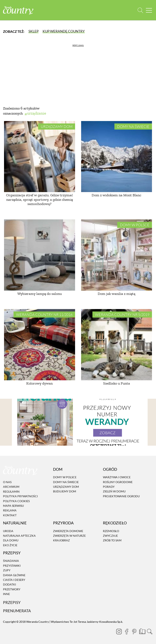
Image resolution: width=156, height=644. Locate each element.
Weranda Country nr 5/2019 (122, 315)
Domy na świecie (133, 126)
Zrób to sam (112, 540)
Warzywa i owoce (117, 477)
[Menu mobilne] (149, 10)
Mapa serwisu (13, 506)
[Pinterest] (134, 631)
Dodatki (9, 585)
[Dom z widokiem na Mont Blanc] (117, 157)
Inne (6, 594)
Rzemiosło (111, 531)
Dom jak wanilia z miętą (117, 294)
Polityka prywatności (20, 496)
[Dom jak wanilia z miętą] (117, 255)
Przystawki (12, 566)
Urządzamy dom (57, 126)
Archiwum (11, 487)
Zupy (7, 570)
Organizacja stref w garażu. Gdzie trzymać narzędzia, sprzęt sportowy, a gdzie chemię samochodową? (39, 199)
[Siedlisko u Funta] (117, 345)
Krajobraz (61, 540)
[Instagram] (119, 631)
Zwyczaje (110, 536)
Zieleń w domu (114, 492)
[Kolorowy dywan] (40, 345)
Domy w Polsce (135, 225)
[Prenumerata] (142, 631)
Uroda (8, 531)
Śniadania (11, 561)
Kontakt (10, 515)
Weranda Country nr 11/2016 (44, 315)
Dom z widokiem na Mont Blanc (116, 195)
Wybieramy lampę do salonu (40, 294)
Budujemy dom (65, 492)
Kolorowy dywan (39, 383)
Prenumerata (17, 611)
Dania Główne (14, 575)
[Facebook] (127, 631)
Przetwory (12, 589)
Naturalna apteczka (19, 536)
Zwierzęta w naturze (69, 536)
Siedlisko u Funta (117, 383)
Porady (109, 487)
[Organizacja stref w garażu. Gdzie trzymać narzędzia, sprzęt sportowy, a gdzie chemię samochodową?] (40, 157)
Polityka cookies (16, 501)
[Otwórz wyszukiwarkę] (140, 10)
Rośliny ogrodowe (118, 482)
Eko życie (10, 545)
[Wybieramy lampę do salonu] (40, 255)
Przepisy (12, 602)
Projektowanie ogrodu (121, 496)
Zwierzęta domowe (68, 531)
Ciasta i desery (14, 580)
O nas (7, 482)
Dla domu (11, 540)
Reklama (10, 511)
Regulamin (11, 492)
